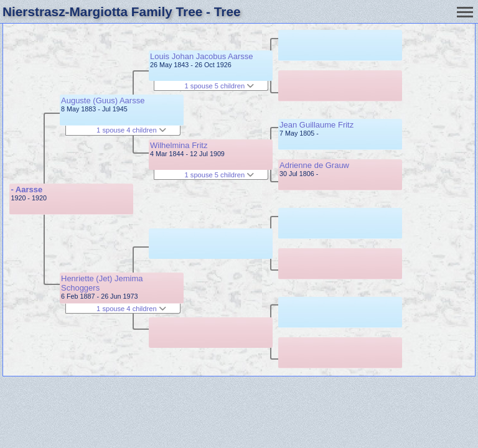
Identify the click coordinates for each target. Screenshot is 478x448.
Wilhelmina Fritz (179, 145)
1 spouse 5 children (220, 86)
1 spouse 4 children (131, 130)
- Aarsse (26, 189)
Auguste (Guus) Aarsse (103, 100)
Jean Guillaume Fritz (316, 125)
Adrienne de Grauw (314, 165)
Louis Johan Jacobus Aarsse (202, 56)
